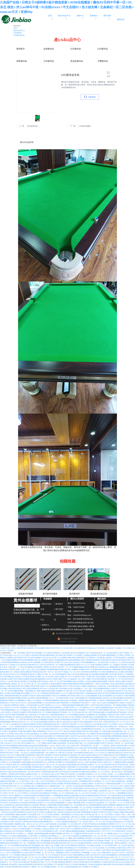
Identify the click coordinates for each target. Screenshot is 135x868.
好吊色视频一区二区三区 (41, 853)
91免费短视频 (26, 762)
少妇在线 (7, 867)
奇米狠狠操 (23, 674)
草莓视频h (59, 834)
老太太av (11, 755)
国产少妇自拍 (67, 753)
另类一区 (46, 672)
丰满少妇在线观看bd (105, 696)
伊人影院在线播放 (128, 696)
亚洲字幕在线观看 (22, 805)
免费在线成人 (9, 779)
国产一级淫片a (96, 684)
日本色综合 (87, 788)
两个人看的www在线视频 (72, 769)
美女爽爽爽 (29, 667)
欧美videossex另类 (19, 776)
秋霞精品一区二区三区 (103, 781)
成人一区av (129, 727)
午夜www (41, 765)
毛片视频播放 (39, 786)
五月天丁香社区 (63, 731)
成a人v (2, 805)
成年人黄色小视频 (91, 791)
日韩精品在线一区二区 (90, 779)
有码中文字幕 (67, 686)
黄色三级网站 (109, 727)
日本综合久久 (56, 817)
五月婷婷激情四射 (124, 855)
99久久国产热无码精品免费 (94, 712)
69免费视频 (20, 715)
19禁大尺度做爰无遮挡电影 (90, 660)
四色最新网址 (32, 803)
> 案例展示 (58, 604)
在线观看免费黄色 (53, 669)
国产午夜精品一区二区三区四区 (59, 793)
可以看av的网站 (25, 810)
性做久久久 (117, 834)
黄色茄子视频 (89, 667)
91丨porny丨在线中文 (54, 746)
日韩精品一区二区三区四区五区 (115, 841)
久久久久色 (125, 784)
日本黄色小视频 (118, 812)
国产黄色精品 (19, 779)
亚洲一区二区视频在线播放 (47, 712)
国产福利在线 (98, 705)
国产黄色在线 (119, 765)
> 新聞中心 (45, 625)
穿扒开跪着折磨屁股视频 (106, 655)
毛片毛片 (31, 736)
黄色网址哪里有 (78, 791)
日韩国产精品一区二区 (115, 845)
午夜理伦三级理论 (114, 681)
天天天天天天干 (18, 784)
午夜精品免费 (77, 788)
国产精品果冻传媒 (80, 800)
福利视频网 (73, 741)
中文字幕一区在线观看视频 (101, 736)
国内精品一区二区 (56, 867)
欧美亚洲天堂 (109, 765)
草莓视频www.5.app (126, 755)
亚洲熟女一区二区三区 (96, 765)
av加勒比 (32, 841)
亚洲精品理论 (91, 686)
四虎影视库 (24, 845)
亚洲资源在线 (40, 736)
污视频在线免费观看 (66, 665)
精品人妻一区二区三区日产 (81, 793)
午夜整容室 (14, 705)
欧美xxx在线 (11, 767)
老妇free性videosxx (115, 862)
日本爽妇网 (53, 715)
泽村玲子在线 (7, 795)
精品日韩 (81, 712)
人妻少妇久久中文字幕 (12, 743)
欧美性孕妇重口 (38, 779)
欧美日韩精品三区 (65, 860)
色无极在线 (22, 731)
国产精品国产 (19, 658)
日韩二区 (68, 788)
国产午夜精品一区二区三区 (69, 672)
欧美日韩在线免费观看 (121, 800)
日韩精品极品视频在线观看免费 (72, 705)
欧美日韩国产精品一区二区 (80, 743)
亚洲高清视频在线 (33, 689)
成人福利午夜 (60, 655)
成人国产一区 (57, 831)
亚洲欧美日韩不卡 (85, 669)
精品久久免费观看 (119, 757)
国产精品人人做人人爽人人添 (33, 781)
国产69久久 (76, 817)
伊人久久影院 (121, 741)
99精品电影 (26, 838)
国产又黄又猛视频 (99, 677)
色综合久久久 (107, 724)
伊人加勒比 (48, 653)
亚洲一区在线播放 (17, 769)
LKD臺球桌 (18, 33)
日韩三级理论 (35, 772)
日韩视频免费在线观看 (113, 700)
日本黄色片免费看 (56, 784)
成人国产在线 (33, 748)
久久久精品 (78, 779)
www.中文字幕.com (32, 800)
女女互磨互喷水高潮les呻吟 (26, 665)
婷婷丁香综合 (124, 708)
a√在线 (99, 686)
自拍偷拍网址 (28, 717)
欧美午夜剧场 (69, 774)
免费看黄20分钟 (122, 805)
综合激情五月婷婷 (97, 812)
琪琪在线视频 (94, 817)
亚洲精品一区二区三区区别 (100, 772)
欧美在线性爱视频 (35, 703)
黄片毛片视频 (18, 834)
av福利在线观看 (73, 826)
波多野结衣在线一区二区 (14, 786)
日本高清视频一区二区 (65, 824)
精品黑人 (35, 817)
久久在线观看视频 (13, 762)
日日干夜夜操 (35, 829)
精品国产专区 (21, 689)
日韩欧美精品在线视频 (117, 776)
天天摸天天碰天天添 (57, 717)
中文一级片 (54, 672)
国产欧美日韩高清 (45, 727)
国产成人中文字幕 (15, 838)
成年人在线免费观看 (7, 815)
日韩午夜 (88, 815)
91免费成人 (89, 774)
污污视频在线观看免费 (41, 784)
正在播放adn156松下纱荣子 (116, 715)
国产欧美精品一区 (123, 712)
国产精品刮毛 (61, 750)
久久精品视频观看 (91, 696)
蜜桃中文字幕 (61, 826)
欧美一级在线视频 (125, 772)
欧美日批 (85, 731)
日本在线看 (115, 734)
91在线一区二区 (32, 776)
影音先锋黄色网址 (38, 762)
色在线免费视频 (41, 722)
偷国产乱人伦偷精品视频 (22, 765)
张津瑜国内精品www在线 (33, 769)
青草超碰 (105, 684)
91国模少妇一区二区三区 (31, 760)
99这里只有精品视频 (62, 719)
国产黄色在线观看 (115, 826)
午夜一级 (16, 653)
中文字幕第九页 (42, 715)
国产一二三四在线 (102, 746)
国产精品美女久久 (104, 769)
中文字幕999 (89, 658)
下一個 (73, 126)
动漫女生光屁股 (78, 681)
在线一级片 (54, 860)
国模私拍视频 (73, 857)
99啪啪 (14, 729)
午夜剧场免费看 (93, 800)
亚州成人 (61, 788)
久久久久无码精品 (21, 710)
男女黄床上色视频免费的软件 (84, 729)
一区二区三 (85, 719)
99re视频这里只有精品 (12, 677)
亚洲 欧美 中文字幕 (109, 698)
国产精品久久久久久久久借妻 (84, 665)
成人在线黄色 (34, 805)
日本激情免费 (99, 717)
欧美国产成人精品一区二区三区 (26, 857)
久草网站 (112, 746)
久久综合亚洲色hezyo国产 (52, 703)
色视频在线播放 (121, 705)
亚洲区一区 (88, 705)
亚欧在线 (104, 662)
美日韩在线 (17, 831)
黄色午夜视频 (117, 781)
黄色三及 (86, 734)
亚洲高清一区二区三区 (26, 729)
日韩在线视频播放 (87, 662)
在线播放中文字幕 (62, 691)
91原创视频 (74, 807)
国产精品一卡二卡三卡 (117, 803)
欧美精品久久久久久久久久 (10, 848)
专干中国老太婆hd (118, 831)
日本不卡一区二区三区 (123, 824)
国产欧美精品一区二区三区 (67, 712)
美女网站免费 (99, 679)
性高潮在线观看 (71, 765)
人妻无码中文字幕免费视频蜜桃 (103, 810)
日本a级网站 (47, 767)
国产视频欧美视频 (17, 691)
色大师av (129, 691)
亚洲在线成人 (66, 817)
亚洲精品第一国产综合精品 (27, 750)
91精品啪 (104, 826)
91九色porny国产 (128, 717)
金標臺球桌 (49, 49)
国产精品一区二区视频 (71, 834)
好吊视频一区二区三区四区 (44, 677)
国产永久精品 (98, 727)
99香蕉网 (14, 867)
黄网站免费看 (129, 812)
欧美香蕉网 (29, 784)
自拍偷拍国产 (73, 755)
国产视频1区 (10, 700)
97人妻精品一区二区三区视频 (39, 867)
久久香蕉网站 (42, 836)
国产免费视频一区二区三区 (31, 831)
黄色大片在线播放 (104, 798)
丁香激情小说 (47, 667)
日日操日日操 (27, 853)
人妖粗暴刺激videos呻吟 (93, 693)
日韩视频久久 (114, 819)
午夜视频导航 (12, 819)
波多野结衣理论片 (105, 800)
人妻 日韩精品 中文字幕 (53, 753)
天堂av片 (16, 829)
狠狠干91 (119, 838)
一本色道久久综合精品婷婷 (74, 786)
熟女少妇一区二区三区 (120, 722)
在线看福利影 (30, 755)
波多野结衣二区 (52, 665)
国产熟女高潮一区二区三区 (114, 679)
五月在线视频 (73, 715)
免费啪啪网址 (41, 731)
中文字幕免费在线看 (119, 829)
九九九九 (98, 774)
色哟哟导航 (80, 658)
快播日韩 (63, 669)
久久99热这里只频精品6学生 (101, 829)
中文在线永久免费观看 (44, 812)
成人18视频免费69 (112, 667)
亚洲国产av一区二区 (7, 862)
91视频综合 (17, 795)
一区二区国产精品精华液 (23, 719)
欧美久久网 (106, 686)
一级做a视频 (28, 691)
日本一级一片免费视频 (27, 843)
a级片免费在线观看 (91, 748)
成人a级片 (82, 755)
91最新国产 (125, 686)
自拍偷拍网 (115, 731)
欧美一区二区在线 (105, 653)
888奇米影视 (63, 698)
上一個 (21, 126)
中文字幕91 (119, 655)
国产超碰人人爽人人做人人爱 (23, 669)
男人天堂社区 (41, 665)
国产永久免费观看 (73, 829)
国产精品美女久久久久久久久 (87, 798)
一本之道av (23, 753)
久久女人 (13, 750)
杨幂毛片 (125, 850)
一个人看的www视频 (107, 738)
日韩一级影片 (45, 845)
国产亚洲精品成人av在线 (53, 738)
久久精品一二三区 (6, 727)
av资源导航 (11, 689)
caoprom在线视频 (108, 703)
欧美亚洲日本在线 (86, 834)
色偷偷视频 (74, 795)
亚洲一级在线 (58, 812)
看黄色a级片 (116, 686)
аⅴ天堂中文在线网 (25, 817)
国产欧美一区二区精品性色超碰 (48, 850)
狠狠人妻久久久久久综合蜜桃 (73, 843)
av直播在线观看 (102, 776)
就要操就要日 (50, 655)
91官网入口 (95, 793)
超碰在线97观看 (90, 700)
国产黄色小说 (69, 674)
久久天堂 (31, 793)
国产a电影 (108, 812)
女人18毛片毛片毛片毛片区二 (17, 703)
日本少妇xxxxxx (47, 658)
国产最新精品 (72, 845)
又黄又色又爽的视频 (43, 843)
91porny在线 (62, 776)
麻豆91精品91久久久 (43, 788)
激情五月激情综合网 (38, 826)
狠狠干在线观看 (79, 710)
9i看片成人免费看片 (41, 660)
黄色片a (7, 803)
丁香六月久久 (50, 765)
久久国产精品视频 (89, 762)
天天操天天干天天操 (117, 689)
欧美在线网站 (63, 755)
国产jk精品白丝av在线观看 (63, 810)
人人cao (111, 860)
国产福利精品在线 (36, 672)
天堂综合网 (112, 674)
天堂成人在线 (43, 748)
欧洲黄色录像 (54, 693)
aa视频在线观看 (45, 710)
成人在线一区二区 (53, 681)
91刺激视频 (101, 824)
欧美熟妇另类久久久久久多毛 (93, 753)
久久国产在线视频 (72, 836)
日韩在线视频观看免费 (101, 689)
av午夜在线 (81, 691)
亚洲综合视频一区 (95, 731)
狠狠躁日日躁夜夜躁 (68, 767)
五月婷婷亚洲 (7, 834)
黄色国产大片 (42, 803)
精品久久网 (120, 815)
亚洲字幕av (14, 722)
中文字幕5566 (84, 672)
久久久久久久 (35, 693)
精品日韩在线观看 (12, 843)
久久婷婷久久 (98, 850)
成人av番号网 (50, 762)
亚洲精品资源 (117, 822)
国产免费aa (66, 831)
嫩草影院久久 (66, 703)
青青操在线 (119, 795)
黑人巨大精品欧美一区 (72, 679)
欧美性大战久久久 (106, 757)
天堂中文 (63, 845)
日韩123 (54, 696)
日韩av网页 (13, 864)
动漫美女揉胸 (24, 672)
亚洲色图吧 (37, 667)
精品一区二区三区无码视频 (10, 845)
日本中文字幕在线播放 (14, 791)
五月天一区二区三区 (107, 793)
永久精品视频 (31, 681)
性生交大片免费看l (21, 841)
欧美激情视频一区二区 (13, 781)
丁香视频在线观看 (119, 762)
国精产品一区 (48, 810)
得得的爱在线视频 (70, 784)
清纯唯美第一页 (83, 845)
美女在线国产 (24, 696)
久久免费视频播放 (57, 795)
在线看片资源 (68, 708)
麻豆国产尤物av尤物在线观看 (40, 696)
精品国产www (113, 708)
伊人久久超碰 (94, 708)
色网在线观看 (25, 829)
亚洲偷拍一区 (92, 784)
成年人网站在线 (30, 715)
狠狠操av (17, 662)
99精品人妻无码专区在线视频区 (32, 653)
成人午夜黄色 (7, 765)
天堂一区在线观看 (75, 805)
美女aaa (71, 781)
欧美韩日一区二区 (86, 850)
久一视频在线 (51, 826)
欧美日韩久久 (75, 738)
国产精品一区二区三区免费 (47, 862)
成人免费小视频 (39, 691)
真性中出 (100, 784)
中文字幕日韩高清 (61, 781)
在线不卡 (37, 819)
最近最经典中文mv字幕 (77, 841)
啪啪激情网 (53, 776)
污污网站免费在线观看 (112, 784)
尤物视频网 (103, 708)
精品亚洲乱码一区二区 (74, 750)
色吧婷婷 (89, 841)
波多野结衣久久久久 (57, 729)
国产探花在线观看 (109, 693)
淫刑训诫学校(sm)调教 (57, 734)
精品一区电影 (87, 677)
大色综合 (27, 734)
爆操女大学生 (93, 722)
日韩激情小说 (53, 829)
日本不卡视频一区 (87, 679)
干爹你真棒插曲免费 (41, 834)
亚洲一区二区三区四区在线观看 (48, 815)
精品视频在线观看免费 (100, 674)
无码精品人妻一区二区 (18, 684)
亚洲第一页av (117, 724)
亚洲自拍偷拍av (92, 755)
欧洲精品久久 (57, 653)
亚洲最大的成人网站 (16, 734)
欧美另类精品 (19, 774)
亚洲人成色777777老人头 (46, 750)
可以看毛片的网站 (16, 807)
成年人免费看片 (84, 867)
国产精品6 (15, 681)
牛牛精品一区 (39, 741)
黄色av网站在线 (57, 843)
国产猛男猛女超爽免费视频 (39, 822)
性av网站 (33, 850)
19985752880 (79, 607)
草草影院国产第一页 (88, 746)
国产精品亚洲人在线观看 (69, 772)
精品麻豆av (86, 769)
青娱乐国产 (55, 772)
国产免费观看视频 (115, 788)
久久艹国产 (115, 791)
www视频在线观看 (99, 807)
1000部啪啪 (30, 788)
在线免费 (23, 803)
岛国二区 (53, 757)
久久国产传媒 (59, 774)
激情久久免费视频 (45, 791)
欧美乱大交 (23, 748)
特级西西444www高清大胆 (26, 812)
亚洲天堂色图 (10, 715)
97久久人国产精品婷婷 (48, 824)
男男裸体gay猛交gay (106, 719)
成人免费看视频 (115, 669)
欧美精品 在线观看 (58, 710)
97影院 (99, 762)
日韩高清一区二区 (112, 807)
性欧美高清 (83, 795)
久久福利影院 (13, 724)
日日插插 (104, 862)
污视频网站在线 (19, 824)
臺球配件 (21, 49)
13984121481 (79, 611)
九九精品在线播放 (90, 681)
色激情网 (93, 655)
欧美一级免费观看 (81, 781)
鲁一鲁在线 (89, 864)
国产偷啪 (37, 717)
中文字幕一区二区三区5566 (17, 793)
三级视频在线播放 (20, 727)
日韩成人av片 (91, 776)
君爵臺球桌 (22, 61)
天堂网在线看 (46, 772)
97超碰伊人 (69, 800)
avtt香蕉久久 (67, 791)
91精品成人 (48, 779)
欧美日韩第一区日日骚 (106, 795)
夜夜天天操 (57, 667)
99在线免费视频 (11, 746)
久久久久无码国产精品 (57, 798)
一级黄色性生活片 (105, 779)
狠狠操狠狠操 (22, 836)
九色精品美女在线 (70, 812)
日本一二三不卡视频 (38, 743)
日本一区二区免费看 (13, 855)
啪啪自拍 (15, 850)
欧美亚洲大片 (32, 855)
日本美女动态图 (33, 727)
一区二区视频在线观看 (121, 774)
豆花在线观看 (31, 815)
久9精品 (16, 672)
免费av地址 (71, 658)
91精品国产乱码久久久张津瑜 (67, 864)
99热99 (76, 850)
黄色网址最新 (50, 691)
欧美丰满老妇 (85, 862)
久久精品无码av (128, 724)
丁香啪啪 (10, 774)
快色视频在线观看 (43, 795)
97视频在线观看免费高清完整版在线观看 (76, 684)
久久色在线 (96, 838)
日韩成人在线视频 (74, 689)
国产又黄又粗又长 (118, 760)
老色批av (107, 857)
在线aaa (15, 772)
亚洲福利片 (56, 727)
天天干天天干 (106, 831)
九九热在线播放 (40, 669)
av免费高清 (29, 774)
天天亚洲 (118, 810)
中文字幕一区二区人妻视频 (103, 834)
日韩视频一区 (90, 691)
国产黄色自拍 (129, 845)
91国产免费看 (45, 860)
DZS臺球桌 (76, 49)
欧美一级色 (8, 667)
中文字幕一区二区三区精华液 (48, 855)
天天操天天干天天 (9, 708)
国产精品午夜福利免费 (95, 857)
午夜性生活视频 (63, 807)
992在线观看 (79, 674)
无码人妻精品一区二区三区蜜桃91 (104, 741)
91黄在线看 (106, 731)
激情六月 (9, 672)
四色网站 (65, 760)
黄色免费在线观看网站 (38, 679)
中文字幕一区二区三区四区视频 (53, 674)
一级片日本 (114, 772)
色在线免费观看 (98, 767)
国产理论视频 (7, 717)
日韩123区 (82, 857)
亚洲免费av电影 (87, 717)
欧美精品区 (27, 791)
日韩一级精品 (124, 786)
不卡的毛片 (62, 829)
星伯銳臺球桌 (77, 61)
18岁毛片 (50, 679)
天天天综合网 (79, 848)
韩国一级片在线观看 (40, 708)
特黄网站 (98, 665)
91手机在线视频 (104, 843)
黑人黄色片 (75, 862)
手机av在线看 (57, 791)
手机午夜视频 (25, 743)
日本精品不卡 (7, 829)
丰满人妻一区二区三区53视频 (42, 838)
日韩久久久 (123, 710)
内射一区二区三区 (110, 836)
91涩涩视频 (93, 719)
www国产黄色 (12, 679)
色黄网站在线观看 (64, 862)
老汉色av (28, 779)
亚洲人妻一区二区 (33, 684)
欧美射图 (22, 681)
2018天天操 (45, 717)
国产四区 (127, 660)
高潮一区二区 (38, 774)
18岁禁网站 (52, 836)
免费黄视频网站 (121, 860)
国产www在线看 (21, 862)
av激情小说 (88, 855)
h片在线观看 (126, 767)
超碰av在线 (126, 748)
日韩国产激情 (34, 686)
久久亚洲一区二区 (63, 757)
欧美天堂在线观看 (41, 793)
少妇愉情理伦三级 (104, 791)
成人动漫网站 (76, 717)
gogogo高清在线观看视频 (84, 727)
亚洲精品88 (10, 736)
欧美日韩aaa (23, 867)
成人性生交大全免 (84, 741)
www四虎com (127, 862)
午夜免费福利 (12, 731)
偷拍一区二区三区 (91, 848)
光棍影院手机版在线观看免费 (100, 734)
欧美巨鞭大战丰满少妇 (108, 817)
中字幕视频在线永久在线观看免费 (57, 741)
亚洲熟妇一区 (120, 729)
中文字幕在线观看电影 (106, 672)
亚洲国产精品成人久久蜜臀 (62, 838)
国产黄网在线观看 (6, 824)
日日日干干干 (52, 731)
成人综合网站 (120, 672)
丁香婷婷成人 (81, 776)
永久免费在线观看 (102, 710)
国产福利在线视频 (6, 757)
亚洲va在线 (64, 700)
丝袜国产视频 (51, 743)
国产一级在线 (119, 727)
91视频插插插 (59, 660)
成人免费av (44, 734)
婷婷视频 (81, 864)
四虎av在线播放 (28, 741)
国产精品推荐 (116, 850)
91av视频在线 (75, 719)
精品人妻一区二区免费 (100, 788)
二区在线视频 (80, 774)
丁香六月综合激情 (56, 848)
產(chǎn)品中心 (19, 31)
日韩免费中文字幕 (51, 755)
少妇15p (34, 765)
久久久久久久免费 (66, 693)
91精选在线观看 (75, 731)
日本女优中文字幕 (101, 860)
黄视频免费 (22, 819)
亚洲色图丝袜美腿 (125, 667)
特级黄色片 (52, 722)
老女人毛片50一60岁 (122, 853)
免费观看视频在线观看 (120, 736)
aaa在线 (101, 848)
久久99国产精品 (10, 686)
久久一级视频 (28, 834)
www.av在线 (79, 748)
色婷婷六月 (44, 686)
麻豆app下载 (113, 755)
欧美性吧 (120, 746)
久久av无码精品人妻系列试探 (115, 848)
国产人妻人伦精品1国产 (71, 746)
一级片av (29, 824)
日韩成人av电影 (107, 774)
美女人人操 (6, 681)
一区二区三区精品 (85, 807)
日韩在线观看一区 (63, 743)
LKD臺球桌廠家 (85, 126)
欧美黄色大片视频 (34, 674)
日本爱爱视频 (14, 748)
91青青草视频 (15, 693)
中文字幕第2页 (128, 822)
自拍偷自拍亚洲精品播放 (60, 841)
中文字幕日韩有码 (27, 677)
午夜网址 (3, 762)
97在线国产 (18, 760)
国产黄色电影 (82, 765)
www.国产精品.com (108, 838)
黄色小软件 (126, 810)
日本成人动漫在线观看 (77, 698)
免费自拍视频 (22, 746)
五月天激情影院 (58, 736)
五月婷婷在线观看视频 (56, 803)
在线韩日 (94, 769)
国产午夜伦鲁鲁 (89, 860)
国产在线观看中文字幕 (25, 708)
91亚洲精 (88, 838)
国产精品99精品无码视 (73, 734)
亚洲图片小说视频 (83, 655)
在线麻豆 (81, 715)
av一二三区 (61, 836)
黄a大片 (68, 717)
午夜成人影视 (44, 848)
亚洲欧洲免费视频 (41, 698)
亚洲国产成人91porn (62, 662)
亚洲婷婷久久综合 (91, 843)
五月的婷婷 (123, 665)
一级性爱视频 (65, 815)
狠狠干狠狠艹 (59, 679)
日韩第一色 (85, 817)
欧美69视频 (25, 693)
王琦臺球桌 (49, 61)
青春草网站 (94, 672)
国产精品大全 (85, 829)
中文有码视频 (77, 753)
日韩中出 (129, 848)
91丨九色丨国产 (86, 689)
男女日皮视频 (94, 738)
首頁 (16, 28)
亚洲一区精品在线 (105, 722)
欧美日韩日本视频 (22, 686)
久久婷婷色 (85, 738)
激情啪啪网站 (95, 819)
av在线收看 (73, 700)
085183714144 (79, 603)
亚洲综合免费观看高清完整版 (43, 719)
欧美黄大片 (111, 815)
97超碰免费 (76, 803)
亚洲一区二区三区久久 (111, 786)
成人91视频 (55, 845)
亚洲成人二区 (24, 705)
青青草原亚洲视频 (106, 750)
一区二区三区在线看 (42, 729)
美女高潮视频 (101, 715)
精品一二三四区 (55, 822)
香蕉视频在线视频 (68, 822)
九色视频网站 (90, 715)
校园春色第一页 (24, 772)
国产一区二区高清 (81, 822)
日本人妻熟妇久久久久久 (13, 741)
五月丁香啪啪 (103, 755)
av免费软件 (123, 843)
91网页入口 (68, 853)
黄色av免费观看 (6, 729)
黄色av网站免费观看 (72, 660)
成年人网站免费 (61, 689)
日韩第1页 (99, 786)
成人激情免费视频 (85, 826)
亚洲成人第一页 (86, 810)
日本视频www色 (51, 807)
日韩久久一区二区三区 (96, 822)
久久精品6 (100, 700)
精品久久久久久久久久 (17, 655)
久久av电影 (127, 779)
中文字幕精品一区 (126, 819)
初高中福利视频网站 (109, 855)
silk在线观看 (102, 748)
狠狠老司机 (71, 776)
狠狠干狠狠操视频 (84, 812)
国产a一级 (64, 857)
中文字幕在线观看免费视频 (29, 848)
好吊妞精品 (106, 760)
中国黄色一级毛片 (17, 826)
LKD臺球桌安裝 (19, 35)
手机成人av (4, 719)
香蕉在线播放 (56, 684)
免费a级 (67, 795)
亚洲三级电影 (117, 779)
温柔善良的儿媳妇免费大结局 (105, 864)
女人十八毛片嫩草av (81, 708)
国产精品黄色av (46, 819)
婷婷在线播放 (95, 743)
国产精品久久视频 (79, 686)
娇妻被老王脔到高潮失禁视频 (10, 698)
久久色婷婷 (11, 665)
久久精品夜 (51, 689)
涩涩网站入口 (71, 655)
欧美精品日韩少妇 (69, 653)
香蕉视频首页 (89, 786)
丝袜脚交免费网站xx (55, 708)
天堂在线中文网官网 (22, 822)
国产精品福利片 (121, 658)
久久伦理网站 (24, 850)
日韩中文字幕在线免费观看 (12, 738)
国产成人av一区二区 (99, 815)
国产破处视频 (56, 760)
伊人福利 (68, 803)
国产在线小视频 (82, 722)
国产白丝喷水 (130, 760)
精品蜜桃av (35, 734)
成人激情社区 (18, 717)
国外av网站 (87, 736)
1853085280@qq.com (82, 615)
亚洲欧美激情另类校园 (101, 669)
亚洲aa (6, 807)
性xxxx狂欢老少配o (77, 815)
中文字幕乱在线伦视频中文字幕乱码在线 (14, 798)
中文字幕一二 (126, 700)
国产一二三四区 (18, 667)
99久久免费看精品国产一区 (54, 786)
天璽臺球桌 (103, 61)
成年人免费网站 (73, 669)
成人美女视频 (46, 760)
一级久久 (131, 843)
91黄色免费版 (58, 769)
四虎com (91, 781)
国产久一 (89, 703)
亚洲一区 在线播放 (60, 658)
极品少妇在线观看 (120, 750)
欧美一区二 (121, 743)
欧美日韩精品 (68, 848)
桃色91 (130, 769)
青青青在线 (117, 767)
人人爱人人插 (130, 815)
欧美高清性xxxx (35, 705)
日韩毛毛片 (97, 855)
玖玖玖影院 (117, 696)
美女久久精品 (124, 807)
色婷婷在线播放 (85, 757)
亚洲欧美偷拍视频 (68, 727)
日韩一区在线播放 (119, 677)
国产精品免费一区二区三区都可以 (79, 724)
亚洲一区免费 (126, 798)
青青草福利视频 (37, 810)
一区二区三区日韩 (33, 860)
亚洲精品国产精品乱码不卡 (116, 691)
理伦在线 (22, 788)
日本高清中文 (64, 855)
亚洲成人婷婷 (21, 860)
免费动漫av (96, 826)
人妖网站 (81, 700)
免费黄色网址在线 (49, 724)
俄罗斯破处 (69, 710)
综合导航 (108, 822)
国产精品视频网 (66, 681)
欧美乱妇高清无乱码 (121, 719)
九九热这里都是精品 (71, 867)
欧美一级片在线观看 (56, 748)
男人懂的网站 (33, 710)
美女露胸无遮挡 (84, 772)
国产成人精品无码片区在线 (66, 722)
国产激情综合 (92, 824)
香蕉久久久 (69, 729)
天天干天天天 (69, 677)
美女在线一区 (100, 691)
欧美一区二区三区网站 (91, 750)
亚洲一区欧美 (109, 717)
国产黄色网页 (32, 862)
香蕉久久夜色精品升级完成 (35, 655)
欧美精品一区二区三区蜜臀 (104, 729)
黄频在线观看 (102, 681)
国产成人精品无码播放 (33, 658)
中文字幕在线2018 (47, 662)
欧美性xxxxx (25, 662)
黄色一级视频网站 (57, 853)
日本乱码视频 (27, 738)
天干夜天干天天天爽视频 (9, 817)
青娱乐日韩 (41, 807)
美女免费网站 (95, 862)
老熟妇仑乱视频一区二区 (98, 845)
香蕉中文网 (130, 803)
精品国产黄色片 (38, 738)
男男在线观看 (32, 712)
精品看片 (76, 810)
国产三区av (20, 767)
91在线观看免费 (110, 712)
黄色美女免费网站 (109, 805)
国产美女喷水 (75, 662)
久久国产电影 (32, 836)
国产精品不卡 (58, 779)
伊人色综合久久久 (114, 662)
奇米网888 (110, 824)
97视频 (11, 719)
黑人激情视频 (35, 662)
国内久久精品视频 (66, 850)
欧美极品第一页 (109, 705)
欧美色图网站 (69, 748)
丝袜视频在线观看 (55, 686)
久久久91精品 (36, 700)
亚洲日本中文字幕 (80, 824)
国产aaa (43, 689)
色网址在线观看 (23, 679)
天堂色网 (109, 677)
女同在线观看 (46, 831)
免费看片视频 (31, 731)
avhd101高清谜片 (21, 736)
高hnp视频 (95, 757)
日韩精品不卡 (51, 864)
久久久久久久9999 (35, 757)
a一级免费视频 (120, 793)
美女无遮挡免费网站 (76, 855)
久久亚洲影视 (100, 658)
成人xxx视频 (82, 784)
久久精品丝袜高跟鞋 (29, 795)
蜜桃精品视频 (93, 795)
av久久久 (36, 824)
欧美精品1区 (15, 803)
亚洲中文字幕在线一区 (108, 743)
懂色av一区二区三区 (95, 836)
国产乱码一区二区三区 (27, 722)
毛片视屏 (46, 757)
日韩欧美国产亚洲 (107, 660)
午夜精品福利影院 (53, 857)
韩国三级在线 (100, 667)
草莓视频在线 (37, 767)
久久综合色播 (96, 724)
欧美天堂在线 (77, 860)
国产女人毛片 (68, 779)
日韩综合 (39, 724)
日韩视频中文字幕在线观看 (65, 762)
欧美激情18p (10, 805)
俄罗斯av (43, 805)
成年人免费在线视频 (95, 760)
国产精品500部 (78, 693)
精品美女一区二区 (58, 800)
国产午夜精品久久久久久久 (51, 705)
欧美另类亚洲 (119, 660)
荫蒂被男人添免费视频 (81, 853)
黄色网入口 (121, 674)
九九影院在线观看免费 (36, 753)
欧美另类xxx (72, 696)
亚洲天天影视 (59, 677)
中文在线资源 (93, 653)
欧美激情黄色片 (45, 800)
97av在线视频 (49, 781)
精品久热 (35, 791)
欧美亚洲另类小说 (39, 864)
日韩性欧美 (44, 693)
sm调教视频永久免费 (23, 700)
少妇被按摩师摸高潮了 (93, 831)
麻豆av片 (80, 696)
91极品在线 (39, 755)
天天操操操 (56, 767)
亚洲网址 (128, 864)
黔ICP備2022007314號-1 (67, 639)
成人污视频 (42, 857)
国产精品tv (111, 748)
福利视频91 (124, 734)
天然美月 (118, 717)
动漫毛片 (116, 653)
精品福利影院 (128, 795)
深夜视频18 (120, 698)
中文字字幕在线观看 (21, 757)
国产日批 (29, 819)
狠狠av (51, 660)
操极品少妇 (108, 767)
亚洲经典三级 (29, 786)
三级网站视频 (51, 805)
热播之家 (88, 674)
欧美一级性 (114, 843)
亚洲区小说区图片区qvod (73, 736)
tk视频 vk (66, 738)
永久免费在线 (109, 753)
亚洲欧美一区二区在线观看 (39, 798)
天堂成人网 (113, 684)
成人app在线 (60, 765)
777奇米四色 (90, 710)
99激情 (119, 748)
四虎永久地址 (47, 769)
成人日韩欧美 (43, 776)
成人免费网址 (9, 658)
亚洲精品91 (8, 831)
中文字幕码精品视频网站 (50, 700)
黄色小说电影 (120, 703)
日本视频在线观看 (10, 660)
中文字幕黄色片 (122, 817)
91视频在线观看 (63, 805)
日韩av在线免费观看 (25, 864)
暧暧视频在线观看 (78, 831)
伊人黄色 (54, 788)
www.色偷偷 (121, 836)
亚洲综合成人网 (120, 753)
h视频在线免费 (20, 815)
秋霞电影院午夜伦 (78, 703)
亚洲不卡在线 (86, 803)
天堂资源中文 (45, 684)
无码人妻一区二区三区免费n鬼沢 (78, 819)
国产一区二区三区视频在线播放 (72, 667)
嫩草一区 (27, 826)
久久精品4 (126, 834)
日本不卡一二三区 (12, 788)
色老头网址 (120, 864)
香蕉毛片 (78, 677)
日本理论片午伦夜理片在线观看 (15, 712)
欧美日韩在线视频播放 (25, 660)
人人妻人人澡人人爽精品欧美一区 (102, 853)
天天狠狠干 (94, 867)
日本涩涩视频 (98, 841)
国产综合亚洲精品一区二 (100, 803)
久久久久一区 (53, 698)
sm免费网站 (62, 696)
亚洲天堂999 (41, 681)
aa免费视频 (83, 836)
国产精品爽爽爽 (34, 845)
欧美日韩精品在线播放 (27, 724)
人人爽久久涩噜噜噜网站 (13, 853)
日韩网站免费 (19, 755)
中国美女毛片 (107, 762)
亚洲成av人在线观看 (11, 810)
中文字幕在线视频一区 (84, 767)
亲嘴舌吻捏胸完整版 (12, 696)
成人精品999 (12, 812)
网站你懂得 (74, 757)
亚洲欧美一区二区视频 (110, 665)
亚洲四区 (121, 684)
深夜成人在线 (49, 774)
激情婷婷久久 (62, 715)
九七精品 (44, 829)
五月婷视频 (11, 860)
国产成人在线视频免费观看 (92, 805)
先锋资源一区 (110, 658)
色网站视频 (115, 769)
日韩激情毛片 (71, 798)
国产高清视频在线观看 (93, 698)
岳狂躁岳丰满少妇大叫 (10, 674)
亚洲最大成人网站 (28, 698)
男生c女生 (79, 762)
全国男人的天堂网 (30, 807)
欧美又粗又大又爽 (12, 753)
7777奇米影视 (127, 788)
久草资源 (123, 769)
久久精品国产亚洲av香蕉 (78, 760)
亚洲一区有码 (61, 724)
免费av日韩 (125, 681)
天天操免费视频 (45, 817)
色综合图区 (104, 819)
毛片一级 (97, 662)
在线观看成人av (82, 653)
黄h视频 (51, 834)
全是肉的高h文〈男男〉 (16, 800)
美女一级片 (97, 703)
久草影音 (123, 791)
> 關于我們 (58, 609)
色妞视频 (28, 767)
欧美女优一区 (114, 710)
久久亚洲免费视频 (59, 819)
